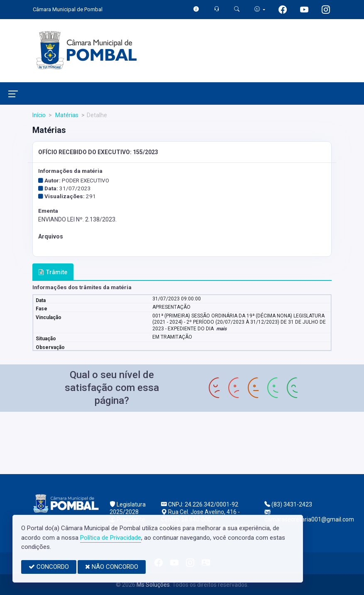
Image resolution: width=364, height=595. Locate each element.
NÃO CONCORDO (112, 567)
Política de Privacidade (111, 538)
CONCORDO (49, 567)
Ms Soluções (153, 585)
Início (39, 115)
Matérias (66, 115)
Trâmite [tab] (53, 272)
